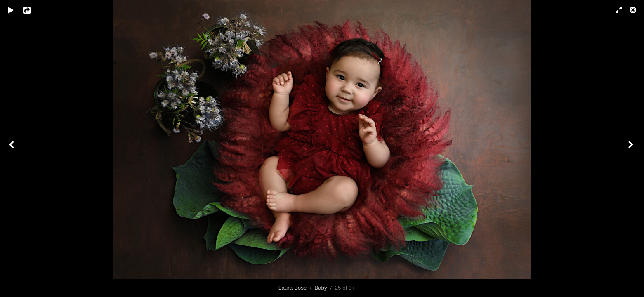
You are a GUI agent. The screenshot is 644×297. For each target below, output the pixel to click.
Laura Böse (293, 288)
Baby (321, 288)
